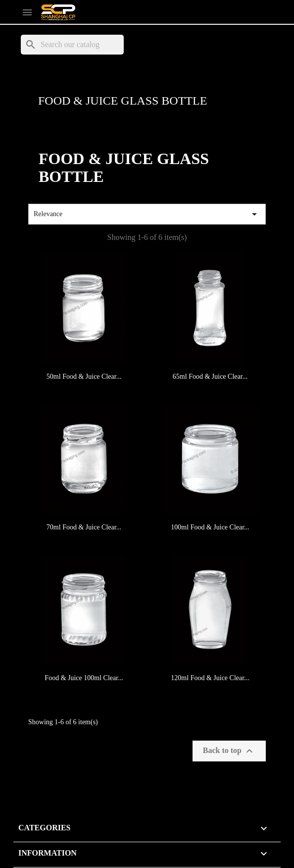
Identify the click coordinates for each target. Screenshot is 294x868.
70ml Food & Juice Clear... (84, 527)
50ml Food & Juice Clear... (84, 376)
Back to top (229, 751)
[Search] (72, 45)
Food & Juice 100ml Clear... (84, 678)
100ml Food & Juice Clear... (210, 527)
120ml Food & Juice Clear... (210, 678)
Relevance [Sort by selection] (147, 214)
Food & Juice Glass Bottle (122, 101)
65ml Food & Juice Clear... (210, 376)
